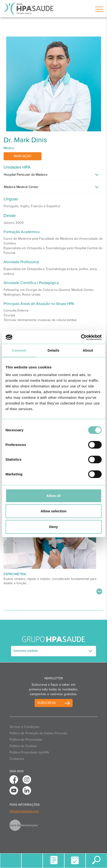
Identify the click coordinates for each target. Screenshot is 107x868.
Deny (53, 527)
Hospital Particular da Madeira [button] (26, 175)
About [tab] (88, 350)
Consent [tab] (19, 350)
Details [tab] (54, 350)
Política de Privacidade (26, 740)
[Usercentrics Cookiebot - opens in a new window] (81, 337)
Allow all (53, 496)
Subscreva (47, 703)
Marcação (23, 156)
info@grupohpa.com (24, 811)
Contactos (17, 759)
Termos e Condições (25, 727)
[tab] (53, 176)
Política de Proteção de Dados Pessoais (39, 733)
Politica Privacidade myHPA (29, 752)
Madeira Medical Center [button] (21, 187)
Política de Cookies (23, 746)
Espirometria (15, 574)
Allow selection (53, 511)
